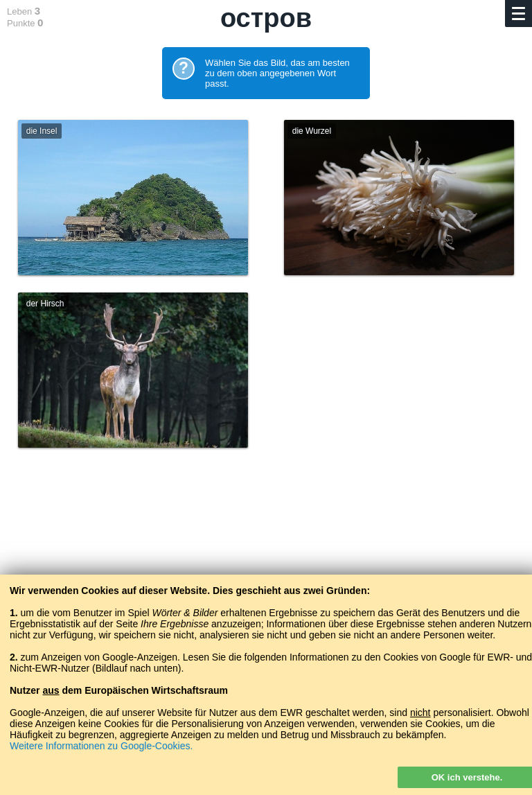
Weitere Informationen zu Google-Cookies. (101, 746)
